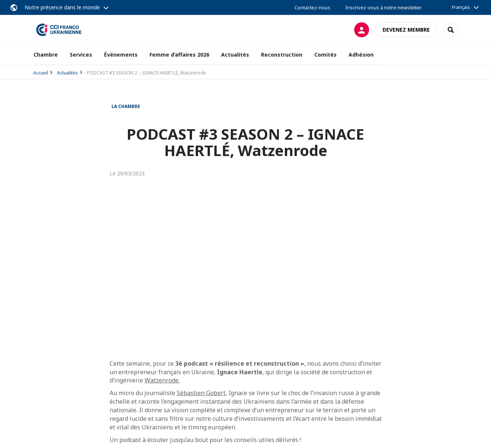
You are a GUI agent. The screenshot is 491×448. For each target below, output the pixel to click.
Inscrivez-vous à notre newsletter (383, 7)
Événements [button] (121, 55)
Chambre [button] (46, 55)
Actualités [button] (235, 55)
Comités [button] (325, 55)
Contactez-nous (312, 7)
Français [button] (461, 7)
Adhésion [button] (361, 55)
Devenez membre (406, 30)
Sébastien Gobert (201, 393)
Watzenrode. (162, 380)
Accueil (41, 73)
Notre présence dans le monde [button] (62, 7)
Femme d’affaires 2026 (179, 55)
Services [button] (81, 55)
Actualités (67, 73)
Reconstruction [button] (282, 55)
